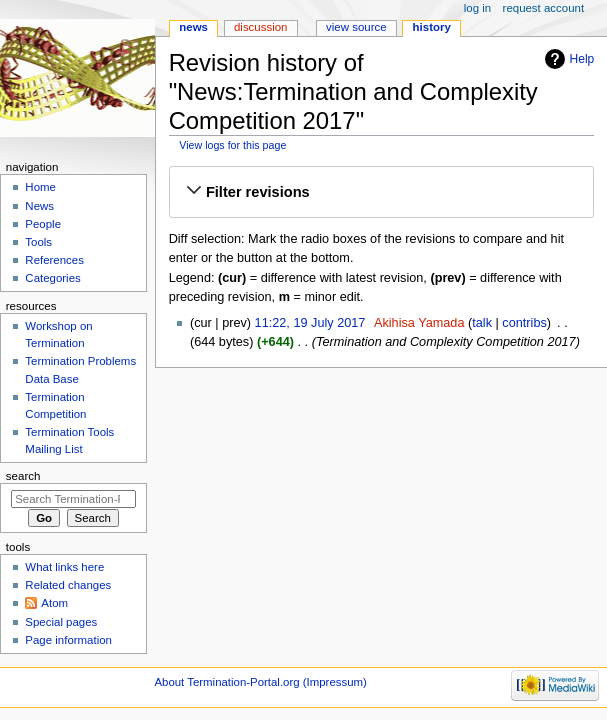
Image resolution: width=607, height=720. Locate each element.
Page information (68, 640)
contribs (524, 323)
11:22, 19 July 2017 (310, 323)
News (193, 27)
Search (23, 476)
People (43, 224)
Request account (544, 8)
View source (356, 27)
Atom (54, 603)
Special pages (61, 622)
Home (40, 187)
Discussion (260, 27)
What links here (64, 567)
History (432, 27)
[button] (381, 192)
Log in (477, 8)
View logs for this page (232, 145)
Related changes (68, 585)
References (54, 260)
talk (482, 323)
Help (582, 59)
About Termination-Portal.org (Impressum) (260, 682)
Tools (38, 242)
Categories (52, 278)
